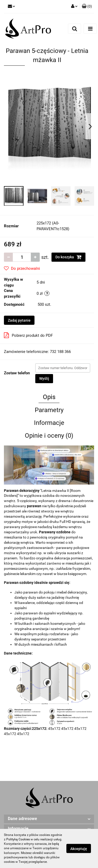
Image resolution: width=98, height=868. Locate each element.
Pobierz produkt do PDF (28, 335)
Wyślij (44, 378)
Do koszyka (68, 257)
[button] (87, 7)
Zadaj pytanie (19, 320)
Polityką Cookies (18, 839)
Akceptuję (79, 849)
